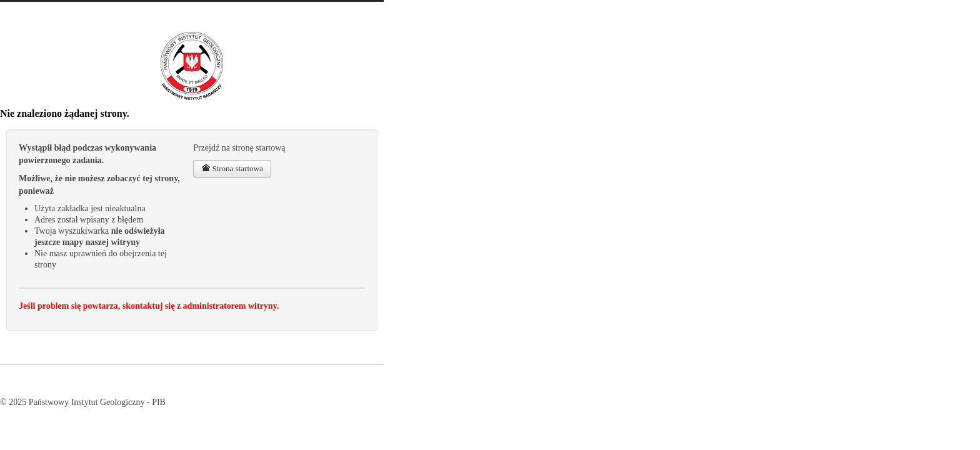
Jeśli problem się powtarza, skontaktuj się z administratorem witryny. (149, 306)
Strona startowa (232, 168)
